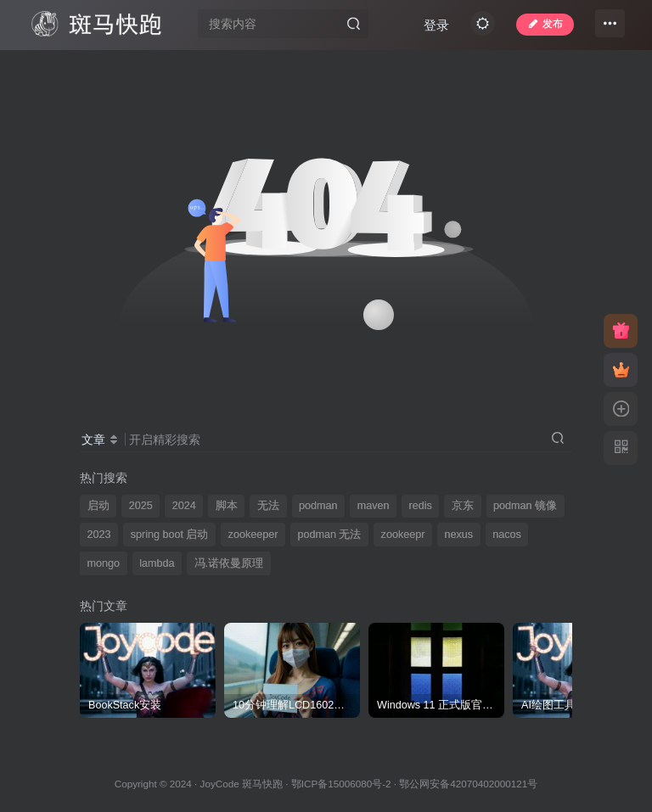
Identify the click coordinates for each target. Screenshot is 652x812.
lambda (157, 563)
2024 (184, 506)
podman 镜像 (525, 506)
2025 (141, 506)
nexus (459, 535)
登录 (470, 70)
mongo (104, 563)
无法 (268, 506)
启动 (98, 506)
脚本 (227, 506)
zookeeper (253, 535)
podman (318, 506)
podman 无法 (329, 535)
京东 (463, 506)
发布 (537, 29)
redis (421, 506)
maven (374, 506)
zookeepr (403, 535)
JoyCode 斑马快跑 (242, 784)
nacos (507, 535)
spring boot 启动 (170, 535)
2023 (99, 535)
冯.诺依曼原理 (229, 563)
